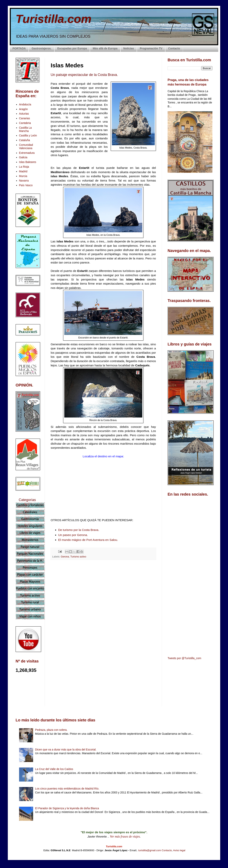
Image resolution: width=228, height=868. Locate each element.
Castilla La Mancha (25, 129)
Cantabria (25, 123)
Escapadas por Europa (72, 48)
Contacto (174, 48)
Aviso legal (179, 850)
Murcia (23, 176)
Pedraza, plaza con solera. (51, 730)
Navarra (24, 181)
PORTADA (19, 48)
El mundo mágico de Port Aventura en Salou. (88, 540)
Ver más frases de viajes (125, 836)
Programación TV (151, 48)
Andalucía (25, 104)
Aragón (23, 109)
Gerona (65, 557)
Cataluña (25, 140)
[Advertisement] (103, 597)
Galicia (23, 157)
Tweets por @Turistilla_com (184, 658)
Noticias (129, 48)
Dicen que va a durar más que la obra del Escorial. (66, 750)
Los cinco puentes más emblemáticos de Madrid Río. (67, 789)
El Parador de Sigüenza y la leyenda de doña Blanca (67, 808)
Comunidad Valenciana (26, 146)
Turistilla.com (53, 19)
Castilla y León (28, 135)
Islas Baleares (28, 162)
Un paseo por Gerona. (73, 535)
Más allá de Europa (105, 48)
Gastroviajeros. (42, 48)
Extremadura (27, 153)
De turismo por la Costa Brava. (79, 530)
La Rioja (24, 167)
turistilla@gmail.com (150, 850)
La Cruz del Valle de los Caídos (54, 769)
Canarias (25, 118)
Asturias (24, 114)
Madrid (23, 171)
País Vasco (26, 185)
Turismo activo (78, 557)
